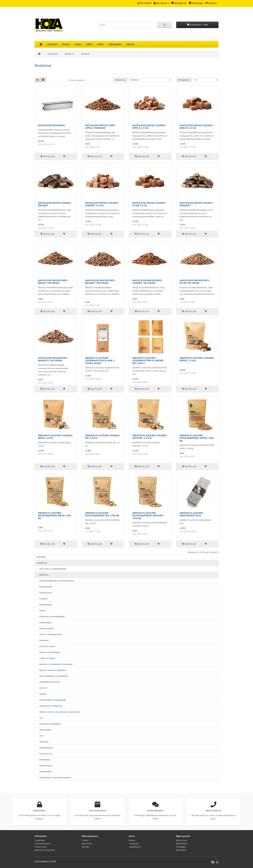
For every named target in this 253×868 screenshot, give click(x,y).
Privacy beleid (41, 847)
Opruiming (41, 557)
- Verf (40, 736)
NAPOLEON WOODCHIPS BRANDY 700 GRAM (100, 282)
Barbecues (69, 54)
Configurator (40, 840)
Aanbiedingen (135, 847)
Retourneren (87, 844)
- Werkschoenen (44, 766)
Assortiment (52, 44)
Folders (89, 44)
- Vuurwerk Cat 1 (45, 754)
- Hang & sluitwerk (45, 629)
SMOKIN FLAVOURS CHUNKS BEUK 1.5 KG (55, 437)
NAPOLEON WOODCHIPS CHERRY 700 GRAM (147, 282)
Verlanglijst (181, 847)
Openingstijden (115, 44)
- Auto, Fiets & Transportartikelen (52, 569)
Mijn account (182, 840)
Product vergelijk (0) (77, 80)
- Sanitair (41, 694)
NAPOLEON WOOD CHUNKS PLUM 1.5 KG (149, 204)
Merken (101, 44)
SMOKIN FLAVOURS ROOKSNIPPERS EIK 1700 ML (102, 514)
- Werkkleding (43, 760)
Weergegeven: (184, 80)
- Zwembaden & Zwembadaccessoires (54, 778)
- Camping (42, 599)
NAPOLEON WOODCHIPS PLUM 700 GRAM (194, 282)
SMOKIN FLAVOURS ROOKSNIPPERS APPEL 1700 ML (197, 438)
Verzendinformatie (42, 844)
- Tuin (40, 718)
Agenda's (130, 44)
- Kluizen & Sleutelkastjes (48, 652)
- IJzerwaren (43, 640)
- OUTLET (42, 688)
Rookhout (85, 54)
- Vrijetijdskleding (45, 748)
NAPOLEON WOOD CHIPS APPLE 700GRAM (100, 127)
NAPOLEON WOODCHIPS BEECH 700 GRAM (53, 282)
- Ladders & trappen (46, 658)
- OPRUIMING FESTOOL (48, 682)
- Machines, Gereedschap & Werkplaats (55, 664)
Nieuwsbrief (181, 850)
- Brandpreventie (45, 587)
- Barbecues (43, 575)
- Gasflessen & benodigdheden (51, 617)
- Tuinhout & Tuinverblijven (49, 724)
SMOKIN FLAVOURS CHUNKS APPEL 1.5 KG (197, 359)
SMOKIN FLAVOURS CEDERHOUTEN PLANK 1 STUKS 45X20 (100, 361)
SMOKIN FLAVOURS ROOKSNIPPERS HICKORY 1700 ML (148, 516)
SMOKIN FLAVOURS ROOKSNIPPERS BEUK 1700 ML (54, 516)
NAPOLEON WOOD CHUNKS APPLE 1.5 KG (149, 127)
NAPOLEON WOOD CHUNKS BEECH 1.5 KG (196, 127)
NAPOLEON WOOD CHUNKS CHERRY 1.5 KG (102, 204)
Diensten (66, 44)
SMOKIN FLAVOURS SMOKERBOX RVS (191, 514)
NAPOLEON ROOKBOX (51, 125)
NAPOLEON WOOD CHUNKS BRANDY (55, 204)
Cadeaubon (134, 844)
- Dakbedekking (44, 605)
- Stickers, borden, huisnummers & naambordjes (58, 712)
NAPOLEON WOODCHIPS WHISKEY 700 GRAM (53, 359)
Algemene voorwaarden (45, 850)
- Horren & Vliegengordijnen (49, 634)
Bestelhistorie (182, 844)
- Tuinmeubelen (44, 730)
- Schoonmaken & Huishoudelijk (51, 700)
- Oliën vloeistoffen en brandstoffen (52, 676)
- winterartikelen (44, 772)
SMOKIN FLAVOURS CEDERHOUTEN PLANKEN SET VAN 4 (148, 361)
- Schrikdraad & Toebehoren (49, 706)
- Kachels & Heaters (46, 646)
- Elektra (41, 611)
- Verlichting (43, 742)
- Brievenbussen (44, 593)
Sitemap (85, 847)
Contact (78, 44)
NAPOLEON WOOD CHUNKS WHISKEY (196, 204)
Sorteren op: (120, 80)
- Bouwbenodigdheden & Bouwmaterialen (55, 581)
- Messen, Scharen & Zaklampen (52, 670)
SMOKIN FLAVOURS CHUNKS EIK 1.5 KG (102, 437)
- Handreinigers (44, 623)
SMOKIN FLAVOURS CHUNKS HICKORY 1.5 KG (150, 437)
